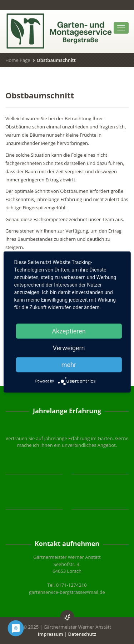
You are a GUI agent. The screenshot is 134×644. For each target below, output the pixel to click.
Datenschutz (82, 634)
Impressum (51, 634)
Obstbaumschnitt (40, 95)
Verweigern (69, 348)
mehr (69, 365)
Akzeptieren (69, 331)
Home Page (18, 60)
